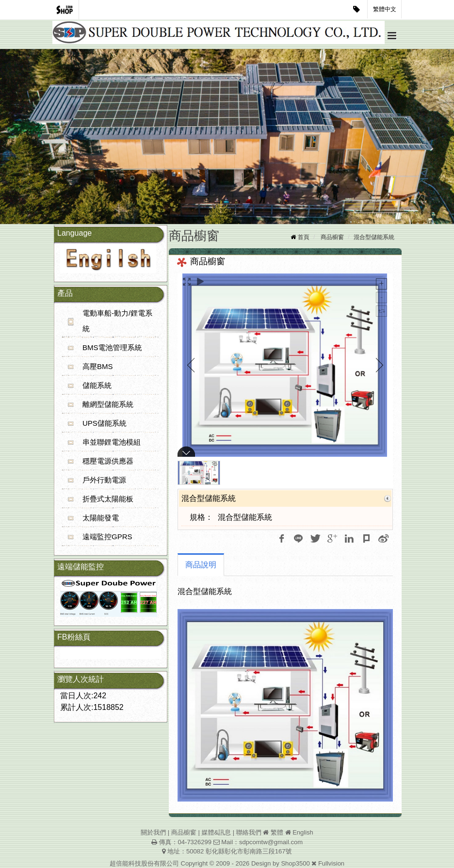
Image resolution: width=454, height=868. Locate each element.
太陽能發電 (101, 518)
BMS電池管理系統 (112, 347)
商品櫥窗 (332, 237)
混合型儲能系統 (374, 237)
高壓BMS (98, 366)
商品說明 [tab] (201, 565)
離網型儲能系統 (108, 404)
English (303, 832)
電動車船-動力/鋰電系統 (117, 321)
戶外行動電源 (104, 480)
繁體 (277, 832)
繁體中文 (385, 9)
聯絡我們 (249, 832)
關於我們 (153, 832)
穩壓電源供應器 (108, 461)
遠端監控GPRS (107, 537)
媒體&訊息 (216, 832)
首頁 (304, 237)
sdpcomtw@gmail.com (271, 842)
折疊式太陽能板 (108, 499)
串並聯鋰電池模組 (112, 442)
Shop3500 (295, 863)
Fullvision (331, 863)
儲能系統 (97, 385)
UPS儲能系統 (105, 423)
